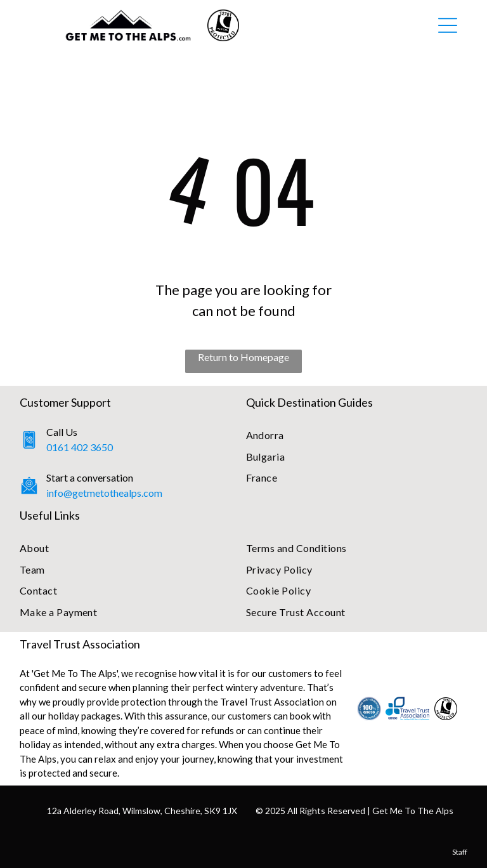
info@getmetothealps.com (104, 493)
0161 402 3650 (80, 447)
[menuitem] (357, 435)
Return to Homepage (243, 357)
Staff (460, 852)
